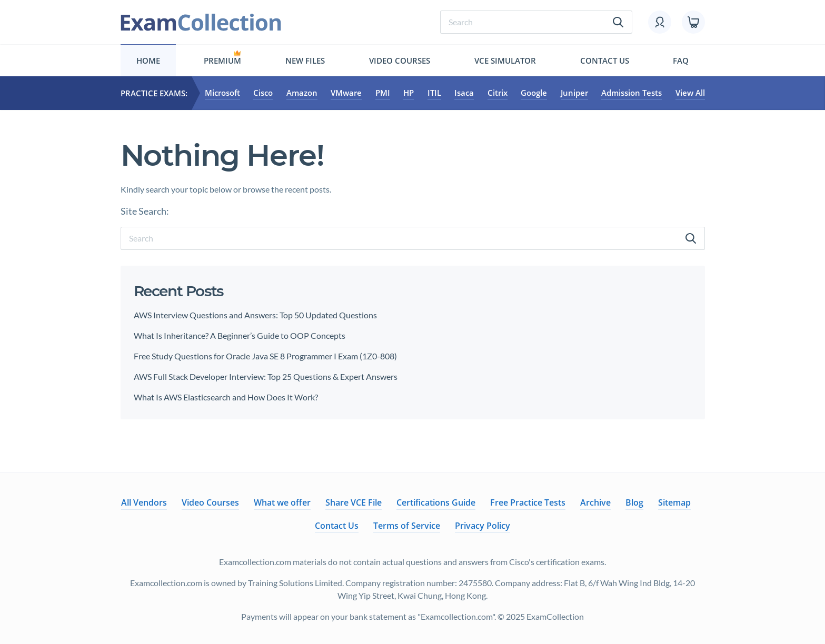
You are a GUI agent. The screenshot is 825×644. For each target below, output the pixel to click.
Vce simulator (505, 61)
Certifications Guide (436, 502)
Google (534, 93)
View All (690, 93)
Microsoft (222, 93)
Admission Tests (632, 93)
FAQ (681, 61)
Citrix (498, 93)
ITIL (434, 93)
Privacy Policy (483, 526)
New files (305, 61)
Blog (634, 502)
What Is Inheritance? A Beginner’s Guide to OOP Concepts (240, 335)
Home (148, 61)
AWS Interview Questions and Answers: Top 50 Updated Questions (255, 315)
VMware (346, 93)
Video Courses (400, 61)
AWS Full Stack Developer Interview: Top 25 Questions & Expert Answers (266, 376)
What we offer (282, 502)
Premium (222, 61)
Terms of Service (407, 526)
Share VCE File (354, 502)
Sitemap (674, 502)
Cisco (263, 93)
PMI (383, 93)
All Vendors (144, 502)
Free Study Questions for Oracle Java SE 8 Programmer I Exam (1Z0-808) (265, 356)
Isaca (464, 93)
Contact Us (605, 61)
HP (409, 93)
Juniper (574, 93)
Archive (595, 502)
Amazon (302, 93)
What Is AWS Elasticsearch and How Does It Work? (226, 397)
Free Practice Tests (528, 502)
